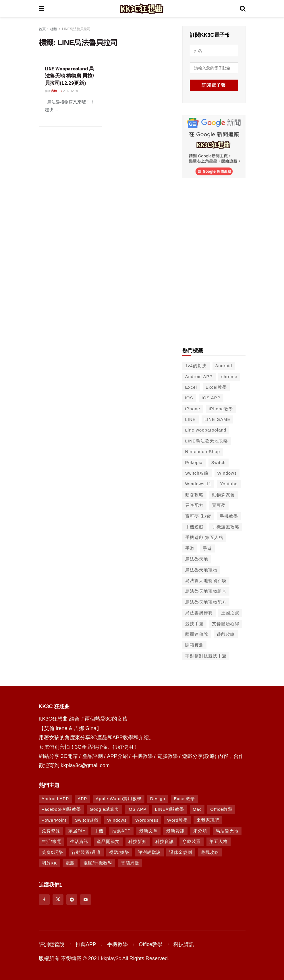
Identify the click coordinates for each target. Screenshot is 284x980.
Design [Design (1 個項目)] (158, 798)
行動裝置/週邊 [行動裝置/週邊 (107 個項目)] (86, 852)
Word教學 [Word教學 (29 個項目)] (177, 820)
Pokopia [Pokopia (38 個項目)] (194, 462)
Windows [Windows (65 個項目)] (227, 472)
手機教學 (117, 944)
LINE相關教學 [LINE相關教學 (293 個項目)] (170, 809)
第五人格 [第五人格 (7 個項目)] (219, 841)
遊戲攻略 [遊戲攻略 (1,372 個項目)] (210, 852)
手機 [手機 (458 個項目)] (99, 830)
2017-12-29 (69, 91)
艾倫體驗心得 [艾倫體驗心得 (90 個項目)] (226, 623)
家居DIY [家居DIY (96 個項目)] (77, 830)
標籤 (54, 29)
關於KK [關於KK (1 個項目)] (49, 862)
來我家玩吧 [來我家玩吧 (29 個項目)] (208, 820)
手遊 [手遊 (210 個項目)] (207, 548)
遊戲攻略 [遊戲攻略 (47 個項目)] (226, 634)
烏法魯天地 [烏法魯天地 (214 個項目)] (197, 558)
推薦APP (86, 944)
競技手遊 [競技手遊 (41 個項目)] (194, 623)
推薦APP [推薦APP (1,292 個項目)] (121, 830)
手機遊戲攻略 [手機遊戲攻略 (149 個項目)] (226, 526)
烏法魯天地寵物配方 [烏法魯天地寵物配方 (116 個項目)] (206, 601)
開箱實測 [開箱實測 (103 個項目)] (194, 644)
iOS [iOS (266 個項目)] (189, 397)
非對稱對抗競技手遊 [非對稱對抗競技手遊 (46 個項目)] (206, 655)
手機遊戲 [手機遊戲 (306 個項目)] (194, 526)
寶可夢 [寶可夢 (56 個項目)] (219, 505)
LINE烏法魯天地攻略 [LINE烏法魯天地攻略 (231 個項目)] (207, 440)
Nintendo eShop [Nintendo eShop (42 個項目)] (203, 451)
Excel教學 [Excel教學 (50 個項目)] (216, 387)
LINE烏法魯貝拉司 (76, 29)
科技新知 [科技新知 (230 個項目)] (138, 841)
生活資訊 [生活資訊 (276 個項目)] (79, 841)
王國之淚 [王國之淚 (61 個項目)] (230, 612)
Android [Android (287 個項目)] (224, 365)
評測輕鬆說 (52, 944)
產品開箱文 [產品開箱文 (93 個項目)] (108, 841)
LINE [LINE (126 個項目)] (191, 419)
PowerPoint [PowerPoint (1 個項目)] (54, 820)
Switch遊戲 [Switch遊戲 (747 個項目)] (87, 820)
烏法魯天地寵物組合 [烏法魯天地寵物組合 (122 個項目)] (206, 591)
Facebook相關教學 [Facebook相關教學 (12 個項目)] (61, 809)
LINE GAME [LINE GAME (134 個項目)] (218, 419)
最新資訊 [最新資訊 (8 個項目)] (175, 830)
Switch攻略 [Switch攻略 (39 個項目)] (197, 472)
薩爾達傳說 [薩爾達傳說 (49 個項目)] (197, 634)
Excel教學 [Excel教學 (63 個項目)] (184, 798)
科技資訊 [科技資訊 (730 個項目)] (165, 841)
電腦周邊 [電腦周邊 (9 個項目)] (130, 862)
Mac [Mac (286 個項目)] (197, 809)
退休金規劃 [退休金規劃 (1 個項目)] (181, 852)
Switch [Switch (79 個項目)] (219, 462)
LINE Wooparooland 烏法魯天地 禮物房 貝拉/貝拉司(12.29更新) (69, 76)
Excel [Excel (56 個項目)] (191, 387)
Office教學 (151, 944)
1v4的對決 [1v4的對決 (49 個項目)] (196, 365)
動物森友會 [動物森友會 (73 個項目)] (223, 494)
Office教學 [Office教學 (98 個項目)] (221, 809)
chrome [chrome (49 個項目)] (229, 376)
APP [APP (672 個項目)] (82, 798)
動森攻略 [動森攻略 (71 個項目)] (194, 494)
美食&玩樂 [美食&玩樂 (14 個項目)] (52, 852)
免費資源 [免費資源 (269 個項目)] (51, 830)
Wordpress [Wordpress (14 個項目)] (147, 820)
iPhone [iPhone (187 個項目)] (193, 408)
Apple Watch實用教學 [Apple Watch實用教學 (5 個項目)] (119, 798)
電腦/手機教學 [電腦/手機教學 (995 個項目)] (98, 862)
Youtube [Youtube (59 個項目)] (229, 483)
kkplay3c (111, 958)
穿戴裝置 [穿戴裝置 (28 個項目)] (192, 841)
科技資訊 (184, 944)
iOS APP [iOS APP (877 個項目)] (137, 809)
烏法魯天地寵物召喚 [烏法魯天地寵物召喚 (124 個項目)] (206, 580)
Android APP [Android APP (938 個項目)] (55, 798)
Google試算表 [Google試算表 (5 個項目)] (104, 809)
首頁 (42, 29)
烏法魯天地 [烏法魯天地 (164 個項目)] (227, 830)
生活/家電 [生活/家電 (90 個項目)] (52, 841)
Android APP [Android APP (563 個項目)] (199, 376)
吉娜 (54, 91)
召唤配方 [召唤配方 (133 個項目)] (194, 505)
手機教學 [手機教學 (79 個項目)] (229, 516)
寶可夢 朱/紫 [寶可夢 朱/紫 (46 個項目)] (198, 516)
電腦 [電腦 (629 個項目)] (70, 862)
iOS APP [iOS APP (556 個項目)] (211, 397)
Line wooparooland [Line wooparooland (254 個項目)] (206, 430)
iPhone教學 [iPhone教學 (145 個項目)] (221, 408)
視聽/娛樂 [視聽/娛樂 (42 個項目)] (119, 852)
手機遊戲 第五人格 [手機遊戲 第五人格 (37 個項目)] (204, 537)
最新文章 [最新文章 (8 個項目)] (148, 830)
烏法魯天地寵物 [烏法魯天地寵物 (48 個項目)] (201, 569)
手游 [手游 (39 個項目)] (190, 548)
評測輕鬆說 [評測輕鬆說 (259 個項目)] (149, 852)
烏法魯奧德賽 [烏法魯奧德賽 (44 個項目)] (199, 612)
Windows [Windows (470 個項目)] (117, 820)
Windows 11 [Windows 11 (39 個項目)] (198, 483)
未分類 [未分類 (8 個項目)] (200, 830)
